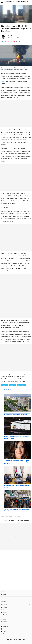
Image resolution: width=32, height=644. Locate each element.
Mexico (3, 81)
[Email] (17, 42)
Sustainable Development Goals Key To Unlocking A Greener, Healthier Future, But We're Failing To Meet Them (17, 462)
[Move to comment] (19, 42)
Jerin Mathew (11, 36)
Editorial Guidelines (23, 521)
